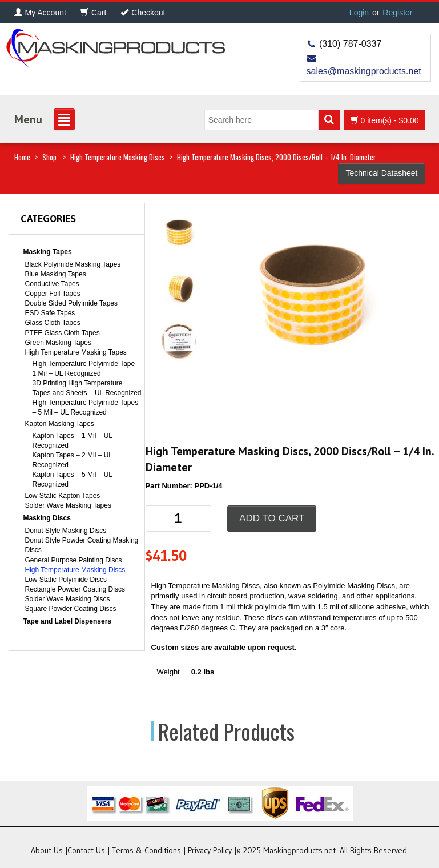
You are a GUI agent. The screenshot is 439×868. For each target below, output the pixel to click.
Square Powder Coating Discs (71, 609)
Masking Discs (47, 518)
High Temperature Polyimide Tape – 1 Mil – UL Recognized (87, 369)
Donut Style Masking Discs (66, 531)
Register (397, 13)
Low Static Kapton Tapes (63, 496)
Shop (49, 157)
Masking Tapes (48, 252)
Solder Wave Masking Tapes (68, 505)
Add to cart (272, 518)
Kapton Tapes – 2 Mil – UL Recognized (73, 460)
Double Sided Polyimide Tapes (72, 303)
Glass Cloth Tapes (53, 323)
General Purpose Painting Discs (74, 560)
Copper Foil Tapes (53, 294)
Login (359, 13)
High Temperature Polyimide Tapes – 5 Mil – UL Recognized (86, 407)
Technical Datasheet (381, 173)
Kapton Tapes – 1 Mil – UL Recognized (73, 441)
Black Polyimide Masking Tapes (73, 264)
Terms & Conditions (146, 850)
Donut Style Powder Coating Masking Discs (82, 545)
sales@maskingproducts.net (364, 71)
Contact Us (86, 850)
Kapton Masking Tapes (60, 424)
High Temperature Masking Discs (118, 157)
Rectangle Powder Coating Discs (75, 589)
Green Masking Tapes (59, 343)
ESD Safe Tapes (50, 313)
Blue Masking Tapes (56, 274)
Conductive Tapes (52, 284)
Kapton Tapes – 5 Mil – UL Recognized (73, 479)
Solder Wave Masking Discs (68, 599)
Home (22, 157)
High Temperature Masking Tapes (76, 352)
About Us (47, 850)
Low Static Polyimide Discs (66, 580)
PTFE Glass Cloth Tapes (63, 333)
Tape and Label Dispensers (68, 621)
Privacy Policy (210, 850)
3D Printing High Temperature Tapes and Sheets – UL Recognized (87, 388)
